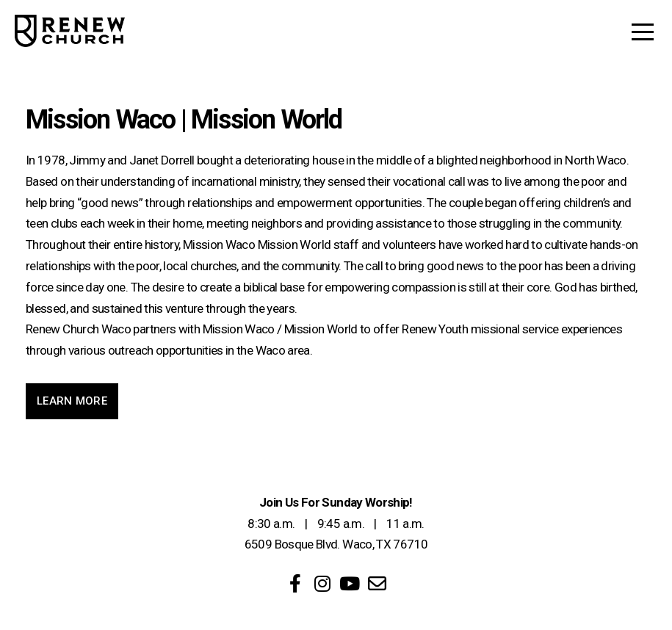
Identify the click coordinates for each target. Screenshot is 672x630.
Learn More (72, 401)
